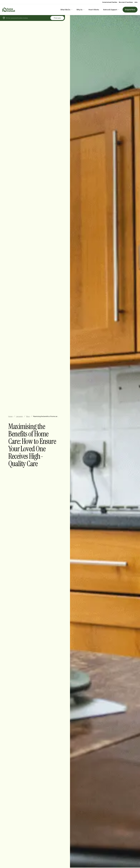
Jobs (136, 2)
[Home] (9, 10)
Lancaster (19, 416)
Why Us (79, 10)
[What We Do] (66, 10)
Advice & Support (110, 10)
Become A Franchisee (126, 2)
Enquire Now (130, 10)
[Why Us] (80, 10)
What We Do (65, 10)
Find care (57, 18)
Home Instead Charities (110, 2)
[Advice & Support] (111, 10)
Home (10, 416)
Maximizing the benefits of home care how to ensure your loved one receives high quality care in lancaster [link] (46, 416)
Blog (28, 416)
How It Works (94, 10)
